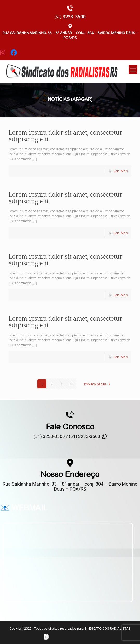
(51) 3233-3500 (85, 436)
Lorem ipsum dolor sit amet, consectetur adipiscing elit (65, 136)
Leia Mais (121, 171)
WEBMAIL (30, 507)
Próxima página (98, 384)
